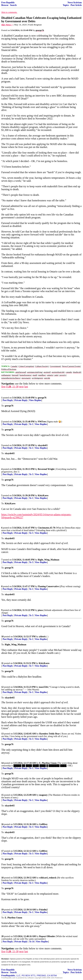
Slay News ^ (7, 25)
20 (2, 936)
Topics (66, 5)
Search (13, 5)
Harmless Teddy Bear (49, 734)
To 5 (31, 533)
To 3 (31, 474)
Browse (5, 5)
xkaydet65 (43, 445)
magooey (43, 795)
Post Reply (8, 400)
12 (2, 687)
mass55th (43, 687)
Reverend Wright (46, 469)
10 (2, 637)
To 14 (32, 942)
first (3, 387)
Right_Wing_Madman (48, 560)
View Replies (35, 400)
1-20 (9, 387)
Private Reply (21, 400)
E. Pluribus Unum (48, 763)
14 (2, 763)
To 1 (31, 424)
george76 (42, 398)
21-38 (15, 387)
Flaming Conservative (48, 586)
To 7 (31, 666)
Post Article (76, 5)
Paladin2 (43, 910)
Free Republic (8, 3)
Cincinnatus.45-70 (46, 528)
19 (2, 910)
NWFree (42, 422)
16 (2, 824)
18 (2, 878)
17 (2, 851)
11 (2, 663)
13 (2, 734)
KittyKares (43, 495)
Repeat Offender (47, 936)
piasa (40, 610)
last (26, 387)
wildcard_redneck (48, 878)
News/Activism (75, 3)
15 (2, 795)
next (21, 387)
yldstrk (42, 637)
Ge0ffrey (43, 824)
